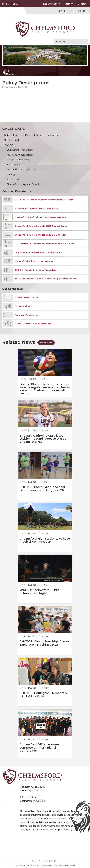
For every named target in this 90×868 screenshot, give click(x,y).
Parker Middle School (18, 160)
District (5, 4)
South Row (13, 179)
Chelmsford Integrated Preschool (25, 184)
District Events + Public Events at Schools (30, 135)
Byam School (14, 165)
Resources (10, 74)
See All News (46, 343)
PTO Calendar (12, 140)
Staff (69, 4)
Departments (52, 4)
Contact (82, 4)
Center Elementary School (21, 170)
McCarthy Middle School (20, 155)
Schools (17, 4)
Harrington (13, 174)
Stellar (73, 865)
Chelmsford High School (20, 150)
